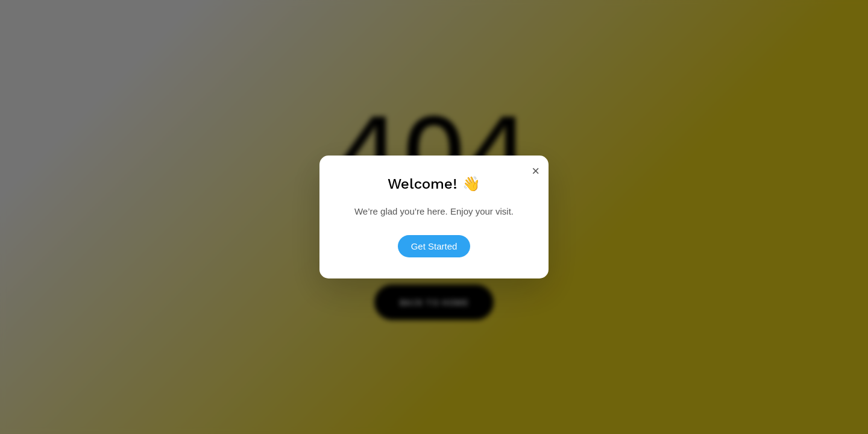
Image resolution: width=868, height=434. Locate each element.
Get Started (434, 246)
